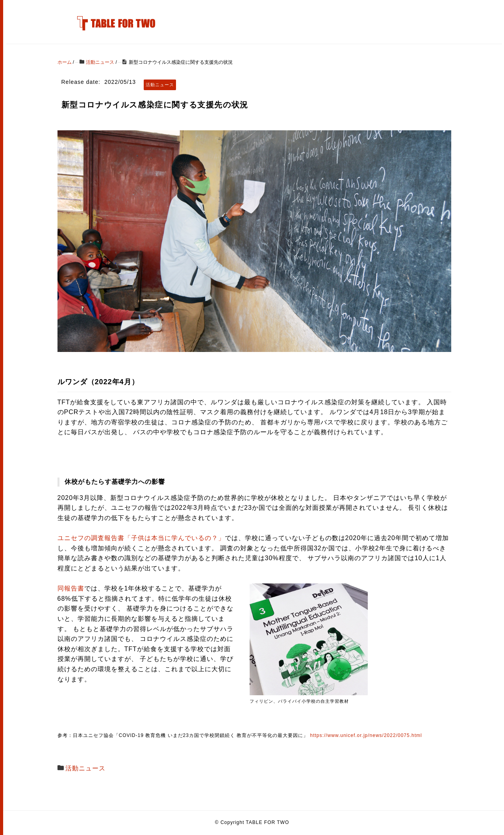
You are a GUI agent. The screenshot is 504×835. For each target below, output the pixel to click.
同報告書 (71, 588)
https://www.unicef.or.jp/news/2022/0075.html (366, 735)
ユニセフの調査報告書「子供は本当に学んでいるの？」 (141, 538)
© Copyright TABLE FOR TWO (252, 822)
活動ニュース (85, 768)
